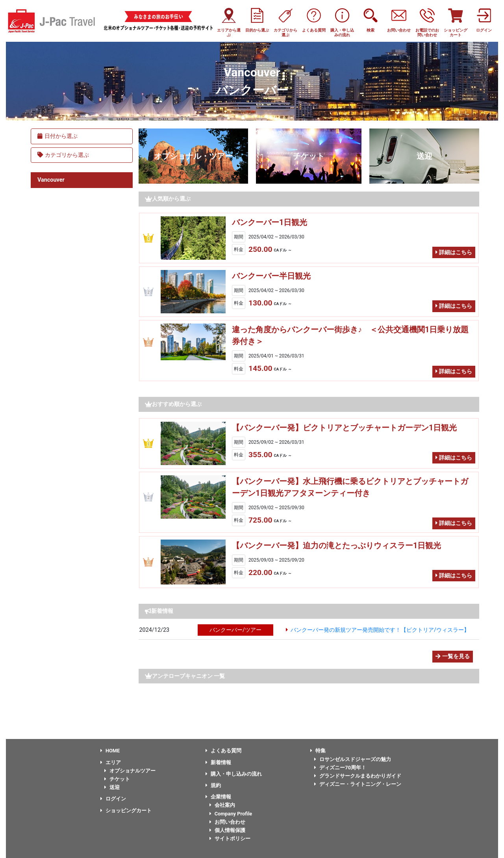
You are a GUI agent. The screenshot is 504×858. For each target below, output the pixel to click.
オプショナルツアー (130, 771)
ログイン (113, 799)
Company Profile (231, 814)
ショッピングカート (126, 811)
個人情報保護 (227, 830)
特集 (318, 751)
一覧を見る (453, 656)
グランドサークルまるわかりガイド (358, 776)
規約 (213, 785)
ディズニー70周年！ (340, 768)
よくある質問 (223, 751)
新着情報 (218, 762)
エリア (111, 762)
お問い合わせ (227, 822)
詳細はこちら (454, 252)
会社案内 (222, 805)
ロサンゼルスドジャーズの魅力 (353, 759)
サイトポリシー (230, 838)
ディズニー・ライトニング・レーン (358, 784)
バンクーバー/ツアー (235, 630)
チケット (309, 156)
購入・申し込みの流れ (234, 774)
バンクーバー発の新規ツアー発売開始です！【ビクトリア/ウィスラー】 (380, 630)
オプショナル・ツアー (193, 156)
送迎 (424, 156)
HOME (110, 751)
